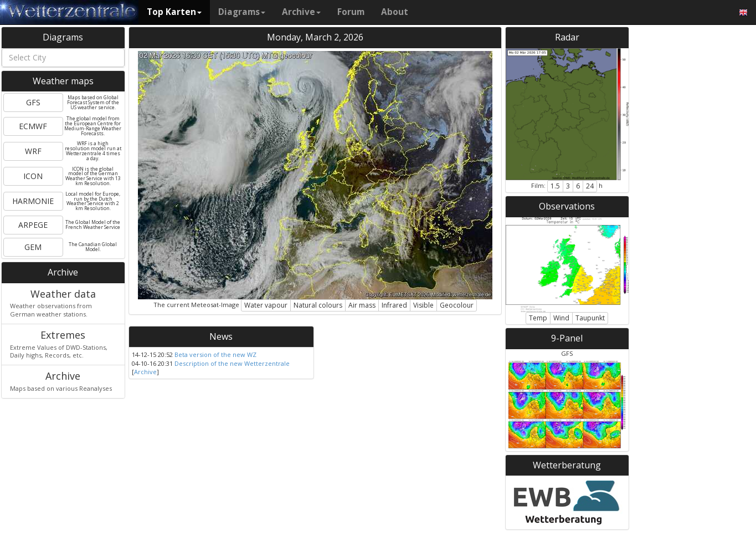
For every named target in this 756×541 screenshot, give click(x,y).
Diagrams (242, 12)
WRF (33, 151)
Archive (301, 12)
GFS (33, 102)
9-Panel (567, 338)
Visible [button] (423, 305)
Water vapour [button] (266, 305)
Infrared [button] (394, 305)
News (221, 336)
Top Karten (174, 12)
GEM (33, 247)
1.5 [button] (555, 186)
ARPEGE (33, 225)
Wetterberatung (567, 465)
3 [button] (568, 186)
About (395, 12)
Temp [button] (538, 318)
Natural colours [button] (318, 305)
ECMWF (33, 126)
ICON (33, 176)
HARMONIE (33, 201)
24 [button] (590, 186)
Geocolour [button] (457, 305)
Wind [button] (561, 318)
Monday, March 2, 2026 (315, 37)
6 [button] (578, 186)
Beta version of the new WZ (215, 354)
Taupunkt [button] (590, 318)
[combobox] (63, 58)
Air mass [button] (362, 305)
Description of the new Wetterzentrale (232, 363)
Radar (567, 37)
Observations (567, 206)
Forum (351, 12)
